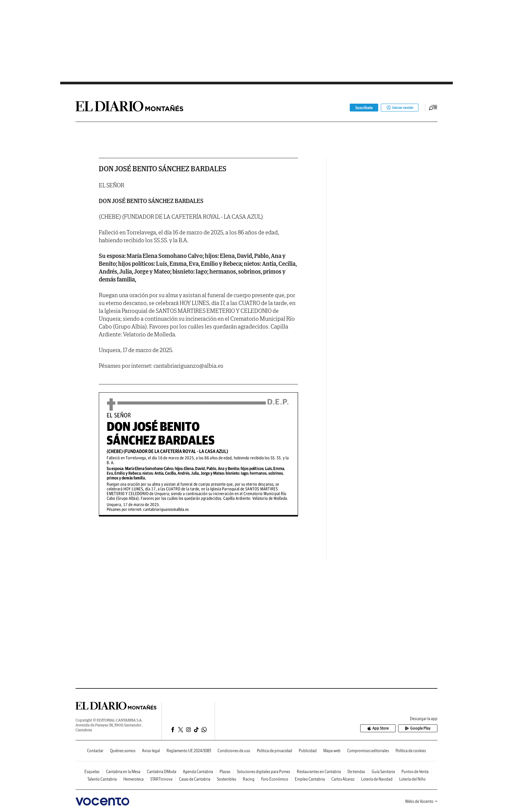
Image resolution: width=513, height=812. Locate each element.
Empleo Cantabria (310, 779)
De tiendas (356, 772)
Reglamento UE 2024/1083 (189, 751)
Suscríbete (363, 108)
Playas (225, 772)
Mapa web (332, 751)
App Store (382, 728)
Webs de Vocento (421, 801)
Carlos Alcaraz (343, 779)
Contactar (95, 751)
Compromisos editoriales (368, 751)
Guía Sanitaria (383, 772)
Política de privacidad (274, 751)
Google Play (419, 728)
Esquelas (92, 772)
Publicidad (308, 751)
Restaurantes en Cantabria (319, 772)
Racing (249, 779)
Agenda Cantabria (198, 772)
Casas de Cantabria (195, 779)
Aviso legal (151, 751)
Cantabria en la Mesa (123, 772)
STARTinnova (161, 779)
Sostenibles (227, 779)
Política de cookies (411, 751)
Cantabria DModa (162, 772)
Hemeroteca (133, 779)
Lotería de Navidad (377, 779)
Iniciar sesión (399, 108)
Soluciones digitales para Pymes (264, 772)
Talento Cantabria (102, 779)
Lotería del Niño (412, 779)
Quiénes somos (123, 751)
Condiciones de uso (234, 751)
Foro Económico (275, 779)
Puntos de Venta (415, 772)
